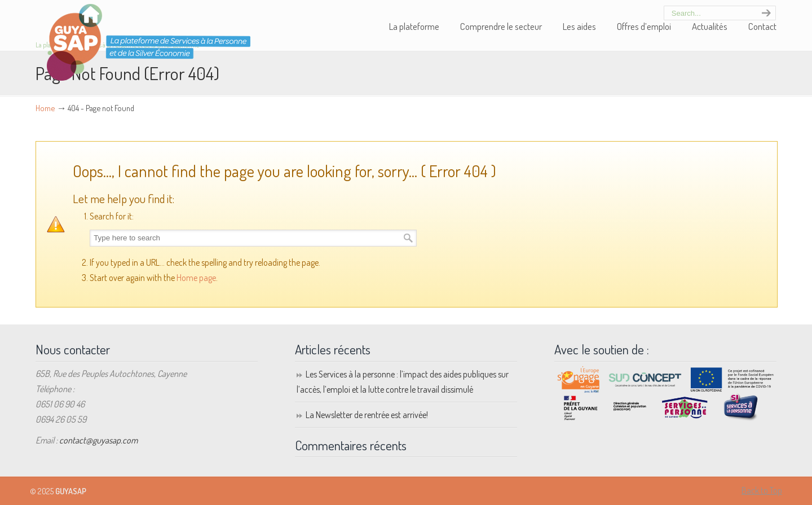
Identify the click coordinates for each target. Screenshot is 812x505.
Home (45, 108)
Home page (196, 278)
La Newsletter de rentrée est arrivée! (367, 415)
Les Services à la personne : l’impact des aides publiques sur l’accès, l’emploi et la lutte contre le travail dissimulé (403, 382)
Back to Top (762, 490)
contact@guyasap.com (98, 440)
